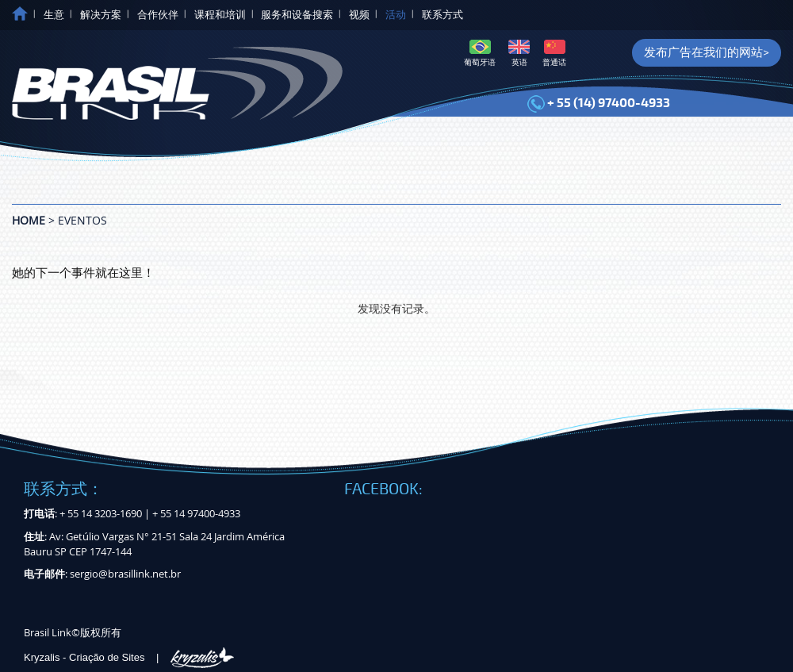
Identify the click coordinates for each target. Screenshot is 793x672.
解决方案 (101, 15)
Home (29, 220)
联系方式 (442, 15)
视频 (359, 15)
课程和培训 (220, 15)
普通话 (554, 54)
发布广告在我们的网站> (707, 52)
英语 (519, 54)
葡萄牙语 (480, 54)
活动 (396, 15)
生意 (54, 15)
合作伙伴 (158, 15)
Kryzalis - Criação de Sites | (129, 657)
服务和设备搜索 (297, 15)
